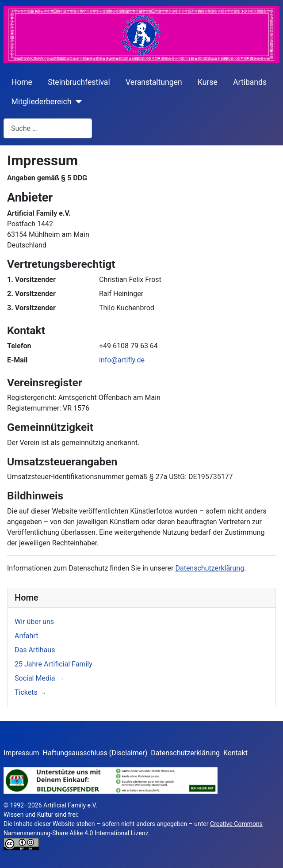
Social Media (35, 678)
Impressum (21, 753)
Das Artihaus (35, 650)
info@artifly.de (122, 360)
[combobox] (48, 128)
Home (22, 82)
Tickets (26, 692)
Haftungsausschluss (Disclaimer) (95, 753)
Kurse (208, 82)
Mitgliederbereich (42, 102)
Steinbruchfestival (79, 82)
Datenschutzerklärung (210, 568)
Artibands (250, 82)
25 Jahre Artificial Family (54, 664)
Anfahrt (26, 636)
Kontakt (235, 753)
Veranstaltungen (154, 82)
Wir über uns (34, 622)
